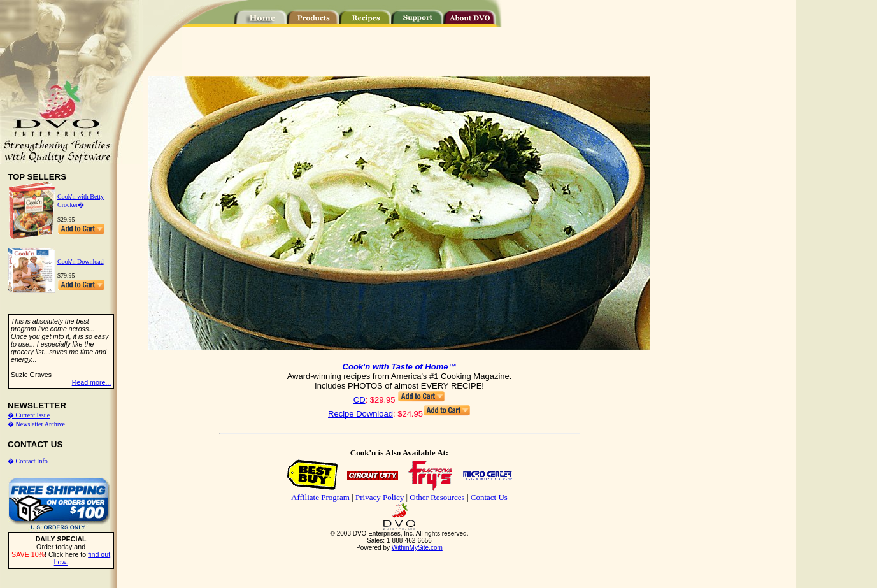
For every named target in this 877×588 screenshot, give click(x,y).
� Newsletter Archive (36, 424)
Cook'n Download (81, 262)
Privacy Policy (380, 497)
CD (360, 400)
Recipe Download (360, 414)
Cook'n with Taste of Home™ (400, 367)
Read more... (92, 382)
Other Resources (437, 497)
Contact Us (489, 497)
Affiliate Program (320, 497)
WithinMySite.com (417, 548)
